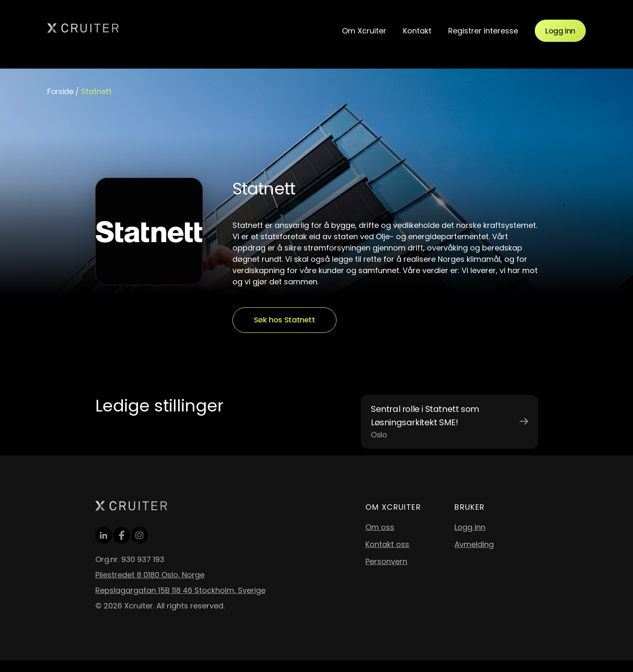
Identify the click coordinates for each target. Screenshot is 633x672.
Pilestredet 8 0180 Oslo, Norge (150, 575)
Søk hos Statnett (285, 320)
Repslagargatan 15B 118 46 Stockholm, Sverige (180, 590)
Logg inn (560, 31)
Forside (60, 91)
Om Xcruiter (364, 31)
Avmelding (474, 544)
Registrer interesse (483, 31)
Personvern (386, 561)
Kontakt (417, 31)
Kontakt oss (387, 544)
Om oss (380, 527)
